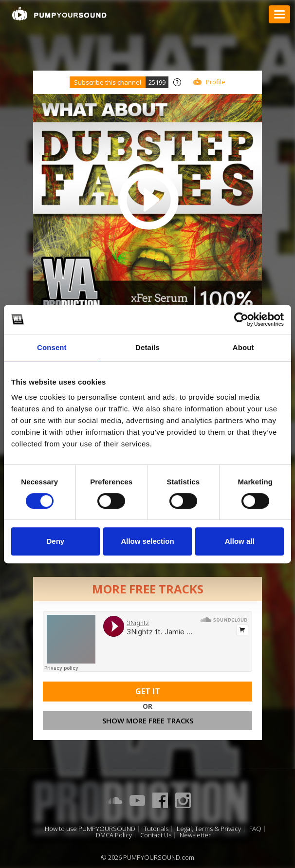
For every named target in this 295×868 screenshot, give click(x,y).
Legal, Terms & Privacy (209, 829)
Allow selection (147, 541)
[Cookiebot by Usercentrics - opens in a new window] (241, 319)
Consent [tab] (52, 347)
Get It (148, 691)
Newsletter (195, 835)
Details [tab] (147, 347)
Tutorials (156, 829)
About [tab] (243, 347)
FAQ (255, 829)
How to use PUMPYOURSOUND (90, 829)
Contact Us (156, 835)
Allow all (240, 541)
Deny (55, 541)
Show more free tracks (148, 720)
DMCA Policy (114, 835)
